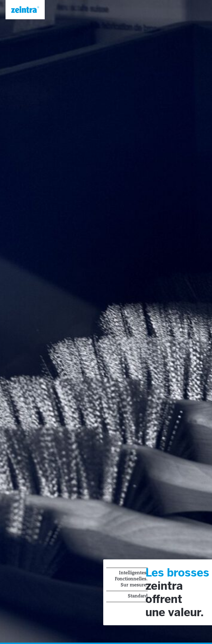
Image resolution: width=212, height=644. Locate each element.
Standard (138, 596)
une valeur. (175, 613)
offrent (164, 600)
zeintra (164, 587)
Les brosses (177, 573)
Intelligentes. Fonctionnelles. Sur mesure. (131, 579)
